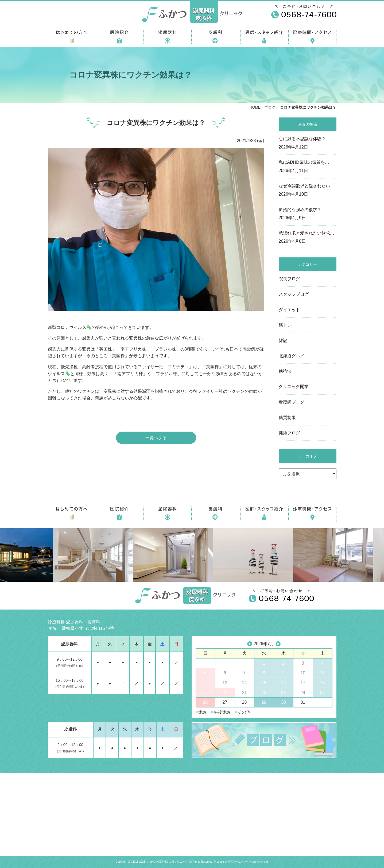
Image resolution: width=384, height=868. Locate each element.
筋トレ (285, 325)
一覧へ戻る (156, 438)
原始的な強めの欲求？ (308, 214)
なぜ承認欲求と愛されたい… (308, 191)
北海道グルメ (292, 356)
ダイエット (289, 310)
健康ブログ (289, 433)
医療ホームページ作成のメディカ (248, 862)
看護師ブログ (292, 402)
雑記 (283, 340)
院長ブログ (289, 279)
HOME (255, 107)
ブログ (270, 107)
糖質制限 (287, 418)
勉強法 (285, 371)
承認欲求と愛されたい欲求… (308, 238)
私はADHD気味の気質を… (308, 167)
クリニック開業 (294, 387)
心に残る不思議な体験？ (308, 143)
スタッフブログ (294, 294)
